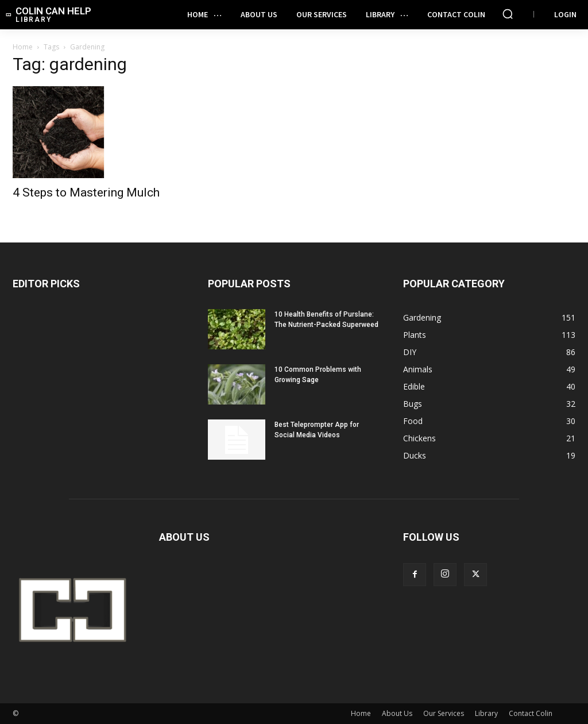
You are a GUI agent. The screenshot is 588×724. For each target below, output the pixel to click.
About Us (397, 713)
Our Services (444, 713)
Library (486, 713)
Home (23, 47)
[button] (508, 14)
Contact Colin (531, 713)
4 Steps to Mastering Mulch (86, 192)
